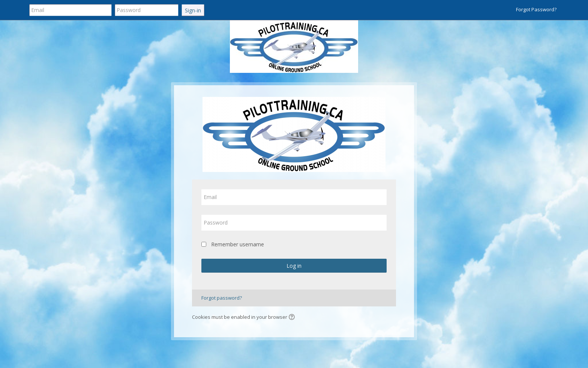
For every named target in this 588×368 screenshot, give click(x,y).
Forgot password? (222, 298)
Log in (294, 266)
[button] (293, 318)
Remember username (238, 244)
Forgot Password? (536, 9)
